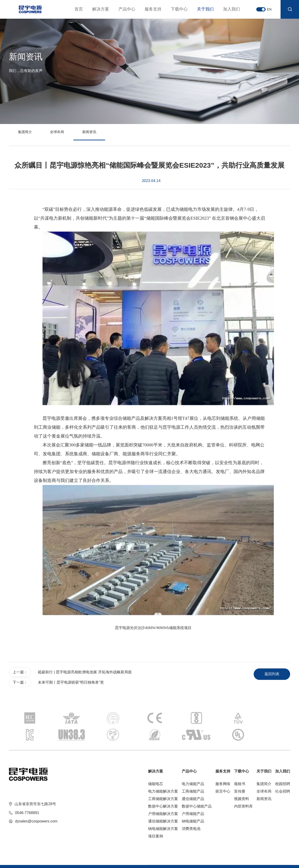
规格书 (240, 765)
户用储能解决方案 (163, 795)
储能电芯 (156, 765)
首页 (74, 9)
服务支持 (148, 9)
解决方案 (96, 9)
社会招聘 (283, 773)
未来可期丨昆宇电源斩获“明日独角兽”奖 (71, 692)
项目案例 (156, 818)
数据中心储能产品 (197, 788)
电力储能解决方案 (163, 773)
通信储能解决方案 (163, 803)
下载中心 (174, 9)
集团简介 (31, 135)
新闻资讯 (117, 135)
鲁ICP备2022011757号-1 (27, 858)
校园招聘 (283, 765)
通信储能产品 (193, 780)
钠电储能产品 (193, 803)
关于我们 (200, 9)
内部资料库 (243, 788)
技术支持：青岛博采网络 (64, 858)
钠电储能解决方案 (163, 810)
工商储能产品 (193, 773)
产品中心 (122, 9)
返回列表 (267, 683)
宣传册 (240, 773)
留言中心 (223, 773)
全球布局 (74, 135)
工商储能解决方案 (163, 780)
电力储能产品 (193, 765)
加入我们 (226, 9)
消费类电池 (191, 810)
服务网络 (223, 765)
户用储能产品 (193, 795)
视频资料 (242, 780)
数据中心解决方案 (163, 788)
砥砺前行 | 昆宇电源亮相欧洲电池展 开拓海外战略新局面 (85, 682)
